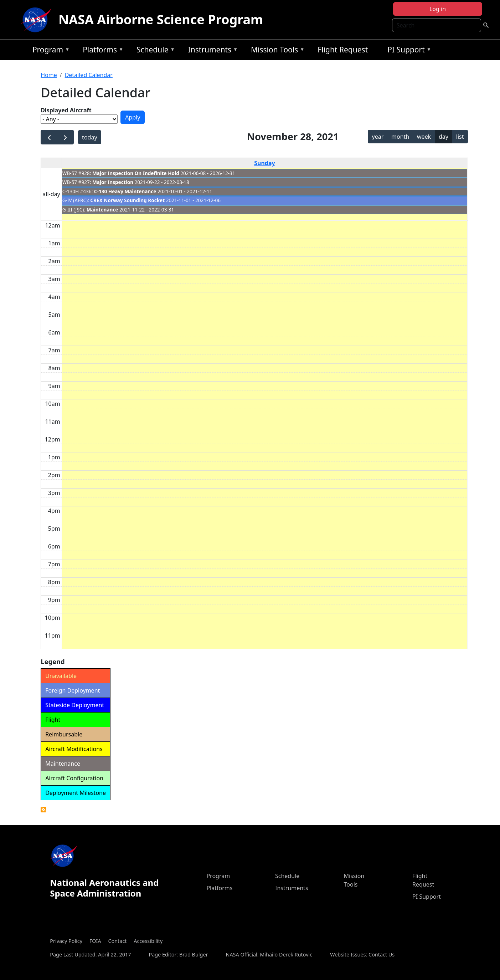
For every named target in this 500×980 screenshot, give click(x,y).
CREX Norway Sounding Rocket (127, 200)
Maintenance (102, 210)
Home (49, 75)
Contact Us (382, 955)
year (378, 137)
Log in (438, 9)
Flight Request (343, 50)
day (444, 137)
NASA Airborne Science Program (161, 19)
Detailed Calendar (89, 75)
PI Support (408, 51)
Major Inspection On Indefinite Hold (136, 173)
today (89, 137)
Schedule (154, 51)
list (460, 137)
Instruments (211, 51)
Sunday (264, 163)
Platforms (101, 51)
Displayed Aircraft (66, 110)
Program (49, 51)
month (400, 137)
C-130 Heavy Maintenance (125, 191)
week (424, 137)
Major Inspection (113, 182)
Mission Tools (276, 51)
